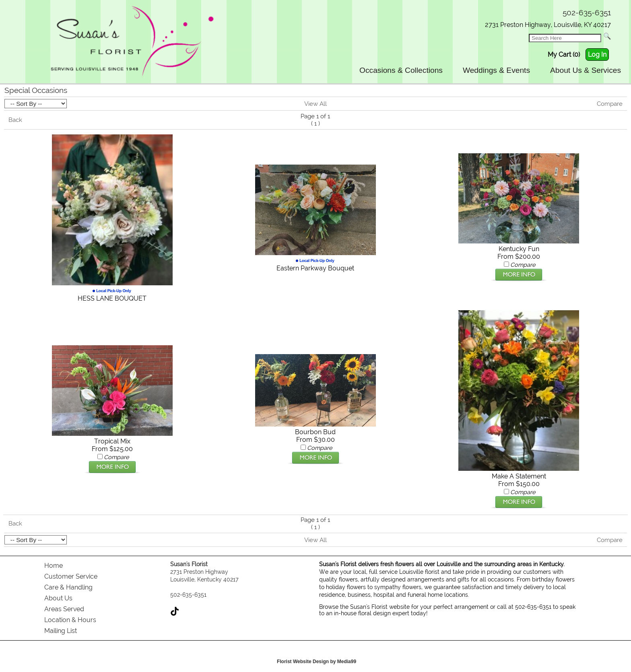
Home (54, 566)
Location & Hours (70, 620)
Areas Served (64, 609)
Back (15, 120)
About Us (58, 598)
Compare (610, 104)
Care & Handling (68, 587)
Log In (597, 55)
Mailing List (61, 631)
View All (315, 104)
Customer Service (71, 576)
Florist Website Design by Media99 (317, 662)
